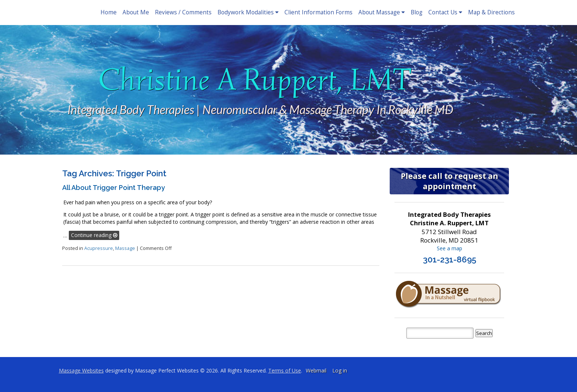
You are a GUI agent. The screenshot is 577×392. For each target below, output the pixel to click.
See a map (449, 248)
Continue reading (94, 235)
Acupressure (99, 248)
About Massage (382, 12)
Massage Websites (81, 370)
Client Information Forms (318, 12)
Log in (340, 370)
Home (109, 12)
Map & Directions (491, 12)
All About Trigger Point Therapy (114, 188)
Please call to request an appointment (449, 181)
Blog (417, 12)
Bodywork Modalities (248, 12)
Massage (125, 248)
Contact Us (445, 12)
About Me (136, 12)
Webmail (316, 370)
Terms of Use (285, 370)
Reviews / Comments (183, 12)
